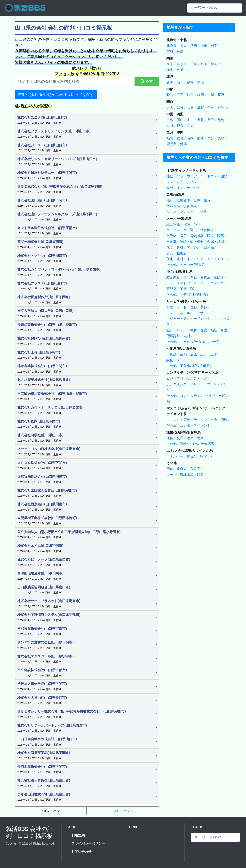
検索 (147, 81)
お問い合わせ (81, 852)
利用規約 (78, 835)
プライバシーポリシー (88, 843)
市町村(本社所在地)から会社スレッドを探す (56, 95)
